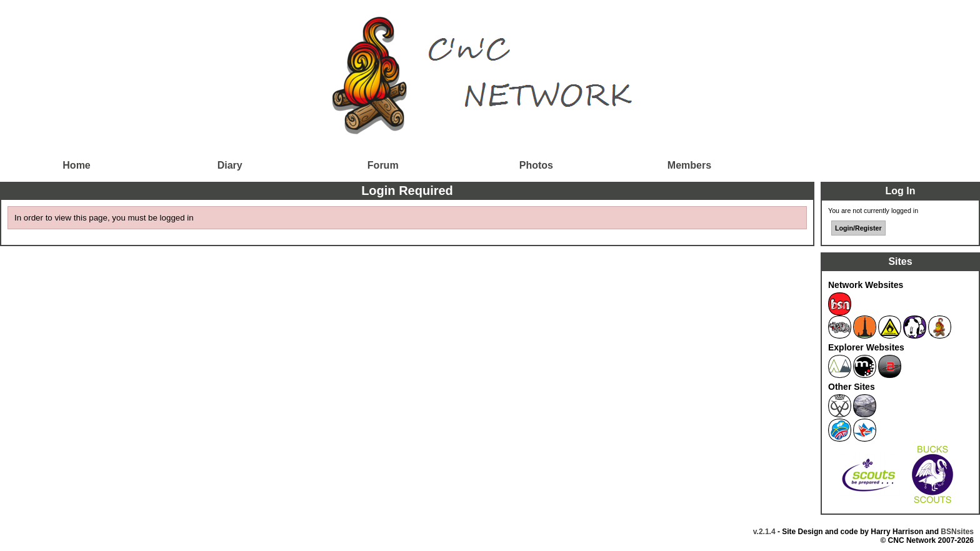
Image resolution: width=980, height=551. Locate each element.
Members (689, 165)
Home (76, 165)
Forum (383, 165)
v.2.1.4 (764, 532)
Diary (230, 165)
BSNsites (957, 532)
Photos (536, 165)
